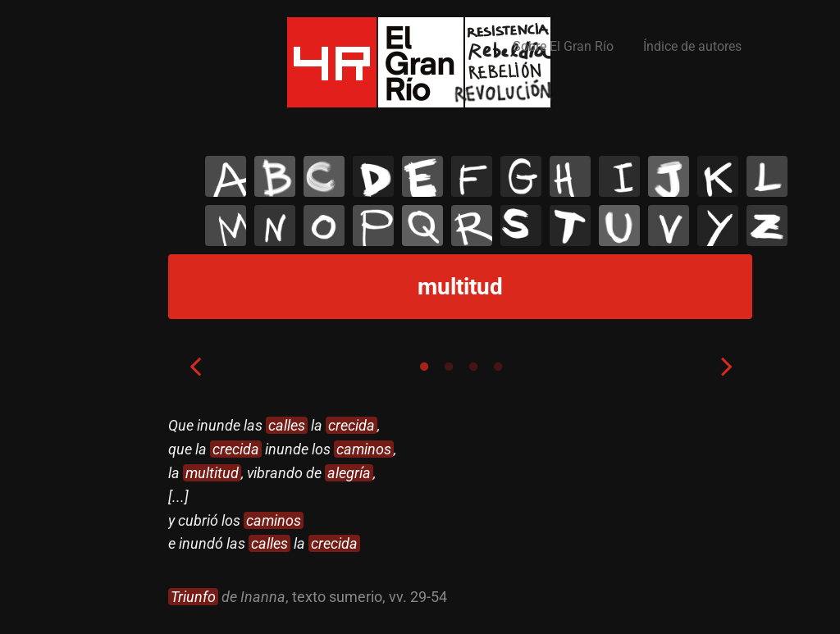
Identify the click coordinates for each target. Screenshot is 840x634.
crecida (352, 425)
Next (727, 366)
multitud (212, 473)
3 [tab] (473, 367)
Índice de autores (692, 46)
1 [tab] (424, 367)
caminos (364, 449)
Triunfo (193, 597)
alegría (349, 473)
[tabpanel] (461, 512)
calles (287, 425)
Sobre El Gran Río (563, 46)
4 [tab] (498, 367)
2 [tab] (449, 367)
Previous (195, 366)
